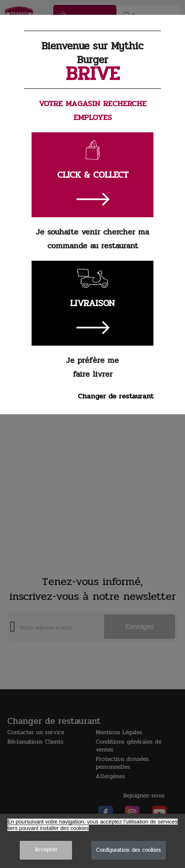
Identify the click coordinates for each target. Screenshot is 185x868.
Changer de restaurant (116, 396)
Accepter (46, 849)
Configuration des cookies (129, 850)
